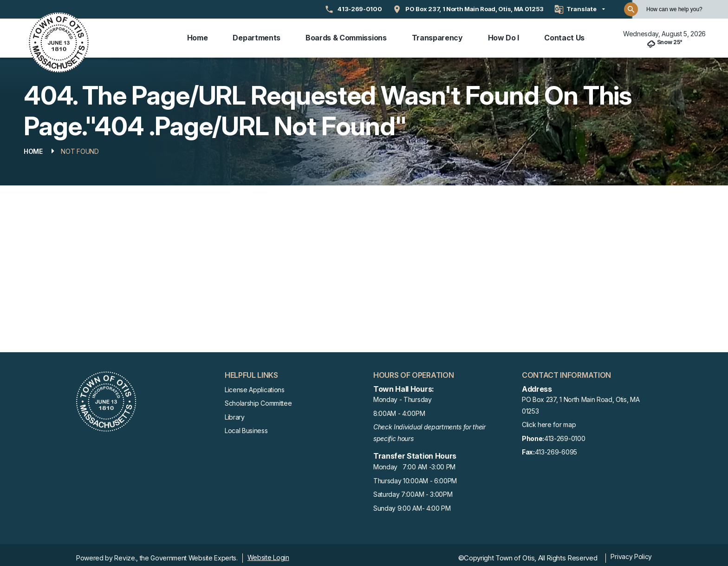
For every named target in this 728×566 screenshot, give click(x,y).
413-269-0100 (553, 433)
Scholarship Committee (258, 397)
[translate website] (580, 9)
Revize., (126, 552)
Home (198, 35)
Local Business (246, 424)
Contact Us (564, 35)
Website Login (268, 551)
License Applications (255, 384)
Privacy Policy (631, 550)
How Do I (504, 35)
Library (235, 411)
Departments (256, 35)
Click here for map (549, 419)
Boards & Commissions (346, 35)
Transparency (437, 35)
